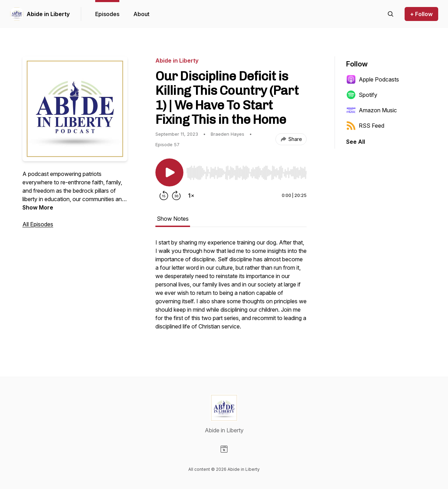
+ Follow (421, 14)
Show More (38, 207)
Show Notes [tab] (173, 219)
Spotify (362, 95)
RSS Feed (365, 126)
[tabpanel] (231, 288)
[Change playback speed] (191, 196)
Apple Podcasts (373, 79)
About (141, 14)
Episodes (107, 14)
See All (356, 142)
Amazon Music (372, 110)
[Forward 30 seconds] (176, 196)
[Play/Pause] (169, 172)
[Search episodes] (391, 14)
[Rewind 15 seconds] (164, 196)
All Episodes (38, 224)
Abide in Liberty (48, 14)
